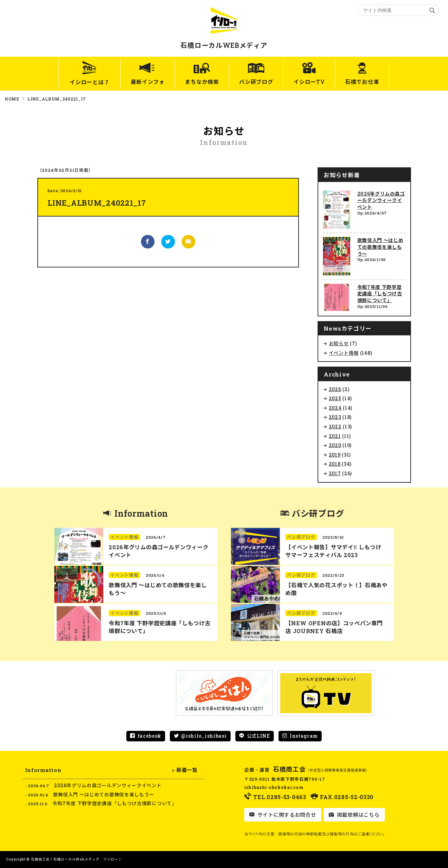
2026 (335, 389)
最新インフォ (144, 82)
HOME (12, 99)
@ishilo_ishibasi (204, 736)
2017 (335, 473)
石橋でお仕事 (366, 82)
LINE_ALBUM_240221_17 (57, 99)
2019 (335, 455)
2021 (335, 436)
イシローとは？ (85, 82)
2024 (335, 408)
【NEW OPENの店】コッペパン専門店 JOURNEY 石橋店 (334, 627)
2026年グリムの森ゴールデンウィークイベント (381, 200)
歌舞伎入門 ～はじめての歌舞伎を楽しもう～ (380, 247)
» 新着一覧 (185, 770)
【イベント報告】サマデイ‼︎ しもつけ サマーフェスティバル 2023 (333, 551)
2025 (335, 398)
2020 (335, 445)
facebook (150, 736)
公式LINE (258, 736)
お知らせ (339, 343)
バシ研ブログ (256, 82)
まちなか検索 (200, 82)
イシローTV (311, 82)
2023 (335, 417)
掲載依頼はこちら (357, 815)
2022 (335, 427)
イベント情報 (344, 353)
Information (141, 513)
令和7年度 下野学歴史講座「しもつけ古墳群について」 (380, 294)
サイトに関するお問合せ (286, 815)
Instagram (304, 736)
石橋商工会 (289, 769)
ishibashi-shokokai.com (274, 787)
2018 (335, 464)
